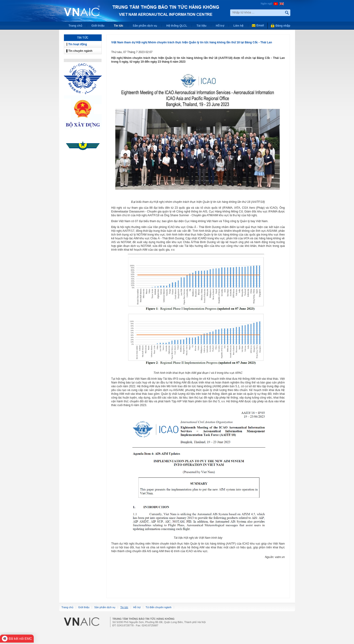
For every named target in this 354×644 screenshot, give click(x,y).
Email (260, 25)
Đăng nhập (283, 26)
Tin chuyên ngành (80, 51)
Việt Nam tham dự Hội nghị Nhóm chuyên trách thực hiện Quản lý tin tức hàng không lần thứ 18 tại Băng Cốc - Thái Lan (192, 42)
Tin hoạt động (78, 44)
